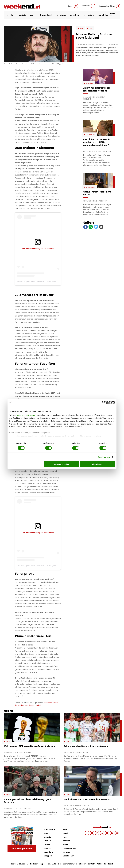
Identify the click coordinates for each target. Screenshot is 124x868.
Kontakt (91, 864)
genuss (47, 848)
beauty (47, 833)
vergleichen (68, 856)
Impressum (45, 864)
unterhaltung (69, 848)
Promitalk (89, 83)
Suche (73, 6)
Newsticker (89, 6)
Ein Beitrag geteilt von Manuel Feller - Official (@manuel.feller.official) (43, 281)
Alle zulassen (97, 464)
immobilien (103, 15)
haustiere (48, 852)
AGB (54, 864)
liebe (65, 829)
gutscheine (75, 15)
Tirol (91, 28)
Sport (82, 28)
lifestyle (10, 15)
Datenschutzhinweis (68, 864)
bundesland (47, 15)
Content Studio (18, 864)
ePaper (82, 864)
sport (65, 845)
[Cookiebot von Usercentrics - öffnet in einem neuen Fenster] (104, 402)
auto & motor (50, 829)
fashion (47, 841)
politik (66, 833)
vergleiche (89, 15)
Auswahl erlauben (62, 464)
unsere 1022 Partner (26, 415)
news (33, 15)
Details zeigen (104, 457)
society (22, 15)
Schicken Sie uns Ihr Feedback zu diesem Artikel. (37, 704)
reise (65, 837)
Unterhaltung (91, 135)
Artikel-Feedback (105, 864)
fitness (47, 845)
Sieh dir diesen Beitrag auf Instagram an (38, 249)
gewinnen (62, 15)
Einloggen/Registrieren (110, 6)
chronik (47, 837)
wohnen (67, 852)
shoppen (48, 856)
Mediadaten (32, 864)
